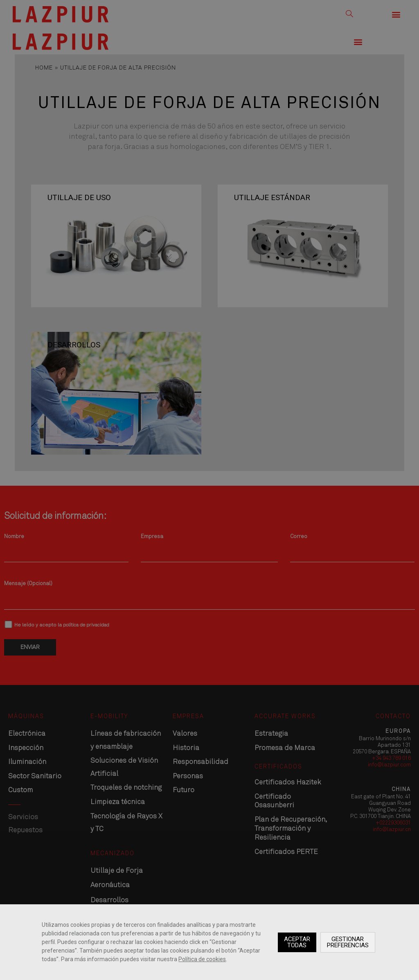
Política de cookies (202, 959)
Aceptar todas (297, 942)
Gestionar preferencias (348, 942)
